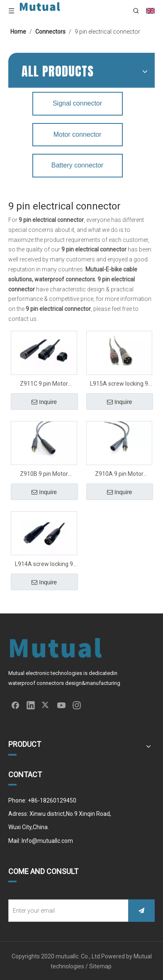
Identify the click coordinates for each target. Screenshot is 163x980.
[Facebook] (15, 705)
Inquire (44, 402)
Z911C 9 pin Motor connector (44, 385)
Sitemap (101, 966)
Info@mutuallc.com (47, 841)
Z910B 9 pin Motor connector (44, 475)
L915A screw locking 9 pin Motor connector (119, 385)
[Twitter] (46, 705)
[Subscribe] (141, 911)
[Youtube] (61, 705)
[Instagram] (77, 705)
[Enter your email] (67, 911)
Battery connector (77, 165)
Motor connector (78, 134)
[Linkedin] (31, 705)
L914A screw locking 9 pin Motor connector (44, 565)
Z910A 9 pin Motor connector (119, 475)
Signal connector (77, 103)
